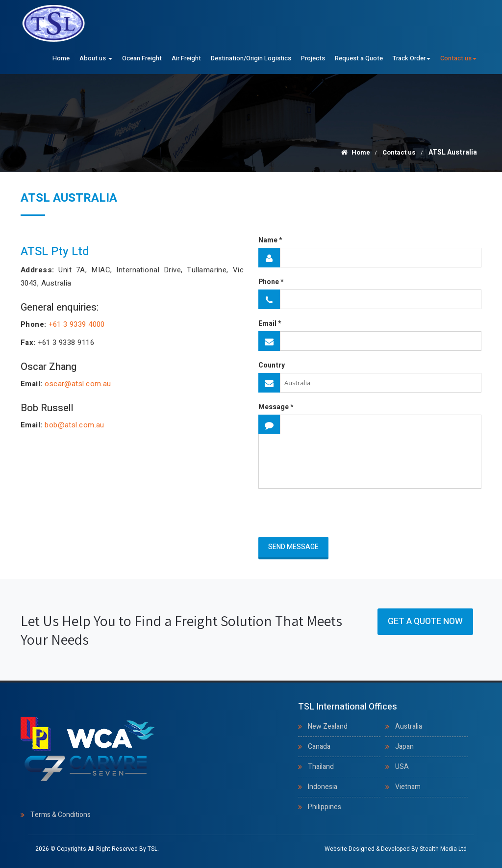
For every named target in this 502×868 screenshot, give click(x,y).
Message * (276, 407)
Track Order (412, 58)
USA (402, 767)
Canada (319, 747)
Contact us (458, 58)
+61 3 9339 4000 (77, 324)
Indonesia (323, 787)
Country (272, 366)
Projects (313, 58)
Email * (270, 324)
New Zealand (328, 726)
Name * (270, 240)
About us (96, 58)
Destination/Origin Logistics (251, 58)
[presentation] (316, 513)
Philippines (325, 807)
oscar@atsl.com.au (78, 384)
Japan (404, 747)
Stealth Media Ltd (443, 849)
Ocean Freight (142, 58)
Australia (409, 726)
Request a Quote (359, 58)
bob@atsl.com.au (75, 425)
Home (61, 58)
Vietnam (408, 787)
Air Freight (186, 58)
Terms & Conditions (61, 815)
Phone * (271, 282)
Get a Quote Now (425, 621)
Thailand (321, 767)
